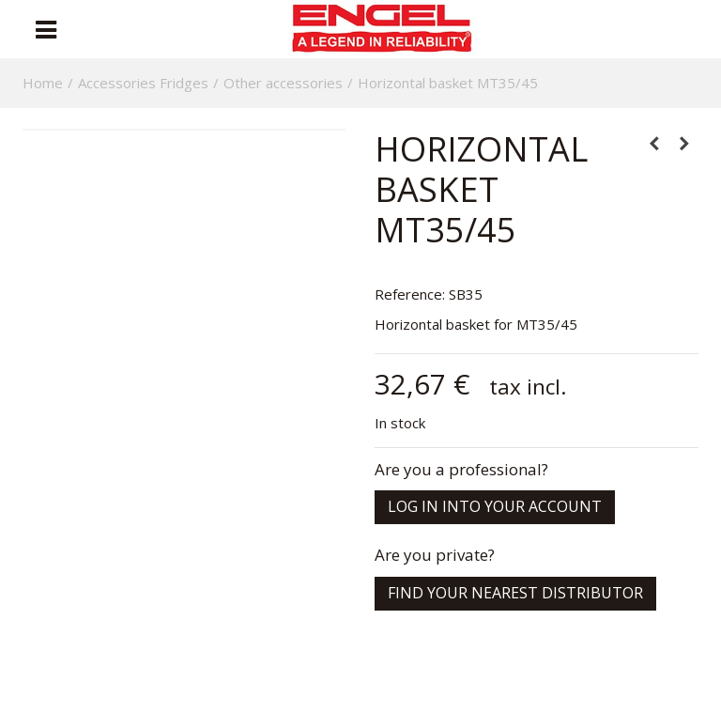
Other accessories (283, 83)
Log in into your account (495, 506)
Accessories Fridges (143, 83)
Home (43, 83)
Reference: (410, 294)
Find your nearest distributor (515, 593)
